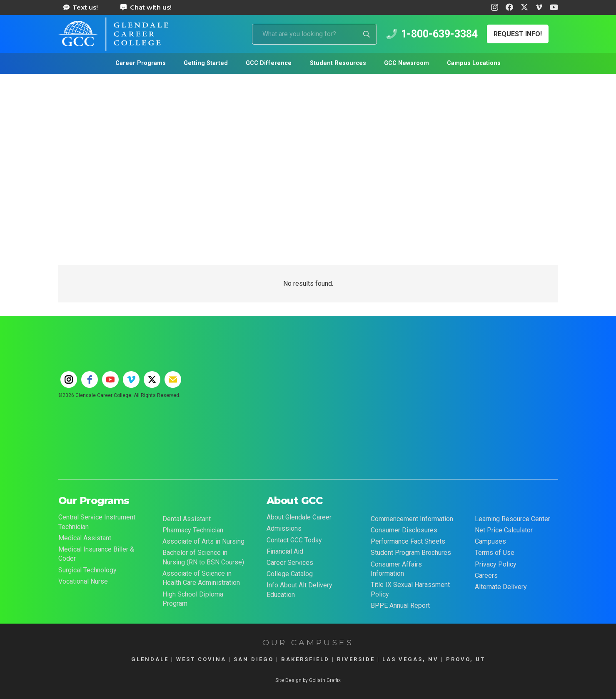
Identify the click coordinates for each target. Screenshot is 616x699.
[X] (524, 7)
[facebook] (90, 379)
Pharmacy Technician (193, 530)
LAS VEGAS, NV (410, 659)
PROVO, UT (466, 659)
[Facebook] (509, 7)
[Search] (367, 34)
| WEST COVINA (197, 659)
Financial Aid (285, 551)
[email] (173, 379)
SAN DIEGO (254, 659)
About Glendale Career (299, 517)
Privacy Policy (496, 564)
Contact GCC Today (294, 540)
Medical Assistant (85, 538)
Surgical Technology (87, 570)
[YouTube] (554, 7)
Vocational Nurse (83, 581)
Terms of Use (495, 553)
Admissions (284, 528)
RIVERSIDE (356, 659)
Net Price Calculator (504, 530)
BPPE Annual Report (400, 605)
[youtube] (110, 379)
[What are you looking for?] (314, 34)
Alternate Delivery (501, 587)
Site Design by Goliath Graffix (308, 680)
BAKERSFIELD (305, 659)
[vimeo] (131, 379)
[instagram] (69, 379)
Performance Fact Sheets (408, 541)
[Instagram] (495, 7)
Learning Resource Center (513, 519)
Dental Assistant (187, 519)
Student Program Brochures (411, 553)
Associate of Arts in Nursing (203, 541)
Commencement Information (412, 519)
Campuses (490, 541)
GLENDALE (150, 659)
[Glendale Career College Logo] (113, 34)
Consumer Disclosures (404, 530)
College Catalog (290, 574)
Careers (486, 575)
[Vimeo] (539, 7)
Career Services (290, 563)
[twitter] (152, 379)
